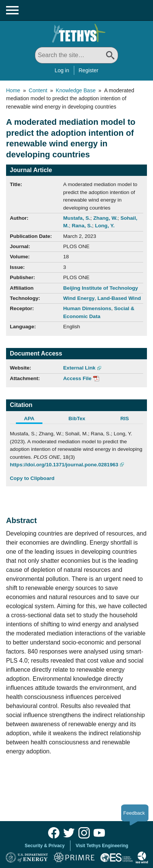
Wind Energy (79, 298)
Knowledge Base (76, 90)
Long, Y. (105, 226)
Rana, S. (82, 226)
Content (38, 90)
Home (13, 90)
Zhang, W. (105, 218)
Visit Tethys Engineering (102, 846)
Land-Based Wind (119, 298)
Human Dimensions (87, 308)
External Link (79, 368)
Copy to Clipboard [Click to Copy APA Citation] (32, 478)
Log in (62, 70)
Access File (77, 378)
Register (89, 70)
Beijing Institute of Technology (101, 288)
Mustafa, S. (77, 218)
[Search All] (76, 55)
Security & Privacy (44, 846)
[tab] (34, 419)
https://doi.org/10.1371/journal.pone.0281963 (64, 465)
